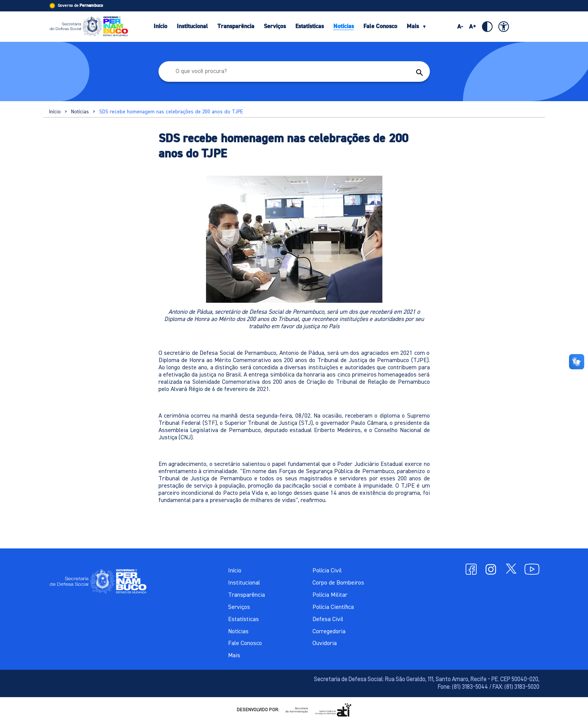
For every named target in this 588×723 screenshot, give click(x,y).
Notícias (344, 26)
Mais (417, 26)
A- (460, 27)
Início (160, 26)
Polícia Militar (330, 595)
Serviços (275, 26)
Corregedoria (329, 632)
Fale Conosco (380, 26)
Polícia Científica (333, 607)
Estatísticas (310, 26)
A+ (473, 27)
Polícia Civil (327, 571)
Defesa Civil (328, 620)
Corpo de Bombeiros (338, 583)
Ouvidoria (325, 644)
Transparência (236, 26)
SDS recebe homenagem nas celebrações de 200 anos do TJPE (171, 112)
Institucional (192, 26)
